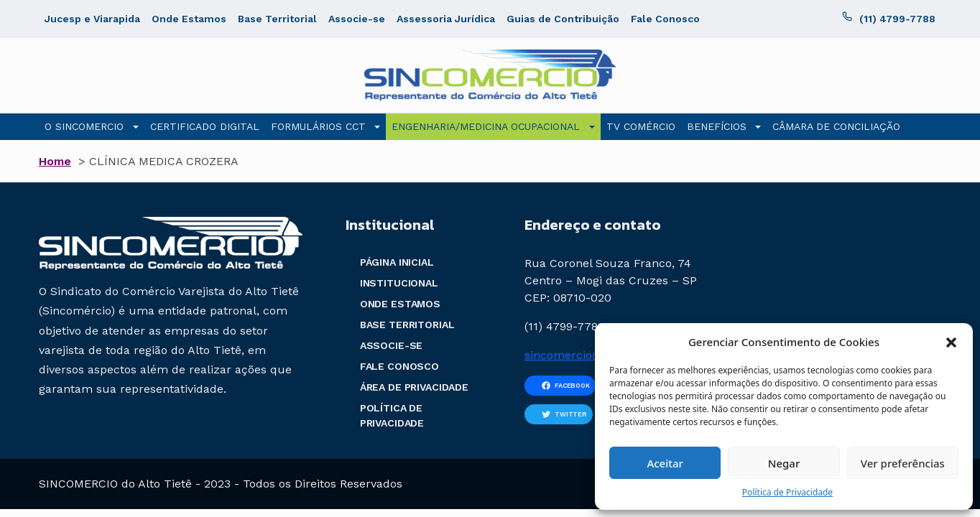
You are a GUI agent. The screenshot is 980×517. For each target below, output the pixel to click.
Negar (784, 463)
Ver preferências (903, 463)
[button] (951, 342)
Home (55, 161)
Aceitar (665, 463)
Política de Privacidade (787, 492)
